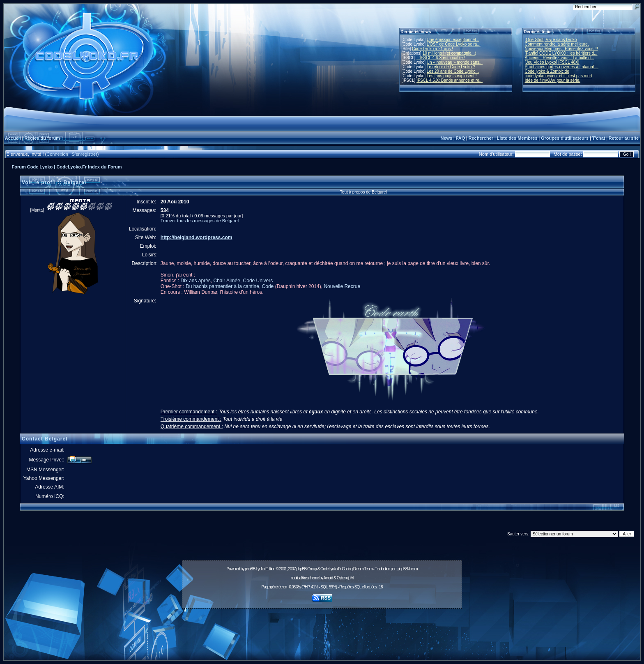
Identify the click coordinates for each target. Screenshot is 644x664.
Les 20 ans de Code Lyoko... (453, 71)
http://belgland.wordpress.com (197, 237)
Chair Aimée (227, 281)
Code (268, 286)
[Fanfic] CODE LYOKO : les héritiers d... (561, 53)
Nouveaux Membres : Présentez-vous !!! (561, 49)
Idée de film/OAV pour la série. (553, 80)
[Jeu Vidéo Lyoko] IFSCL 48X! (552, 62)
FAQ (461, 138)
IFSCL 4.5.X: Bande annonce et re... (450, 80)
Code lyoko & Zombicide (547, 71)
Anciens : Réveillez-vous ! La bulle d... (560, 58)
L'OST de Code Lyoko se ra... (454, 44)
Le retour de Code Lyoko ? (451, 67)
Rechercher (481, 138)
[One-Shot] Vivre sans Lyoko (551, 40)
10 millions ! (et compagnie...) (450, 53)
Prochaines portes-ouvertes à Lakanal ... (562, 67)
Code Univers (258, 281)
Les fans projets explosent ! (452, 76)
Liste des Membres (517, 138)
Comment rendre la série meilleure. (557, 44)
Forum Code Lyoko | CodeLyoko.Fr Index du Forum (67, 167)
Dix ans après (195, 281)
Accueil (13, 138)
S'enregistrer (85, 154)
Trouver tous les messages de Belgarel (200, 221)
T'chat (599, 138)
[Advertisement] (322, 630)
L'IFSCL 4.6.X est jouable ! (441, 58)
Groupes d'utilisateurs (565, 138)
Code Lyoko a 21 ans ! (432, 49)
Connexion (57, 154)
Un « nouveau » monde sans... (455, 62)
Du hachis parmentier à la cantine (222, 286)
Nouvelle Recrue (342, 286)
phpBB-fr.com (408, 569)
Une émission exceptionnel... (453, 40)
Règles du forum (42, 138)
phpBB (250, 569)
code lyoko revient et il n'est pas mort (559, 76)
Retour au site (624, 138)
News (446, 138)
